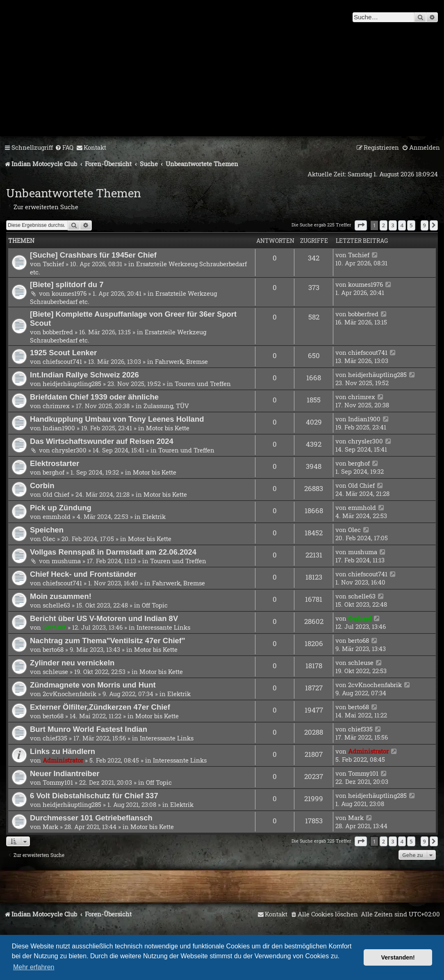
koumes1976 (69, 293)
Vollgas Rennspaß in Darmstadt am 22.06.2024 (113, 552)
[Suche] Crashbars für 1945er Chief (93, 255)
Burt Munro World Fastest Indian (89, 729)
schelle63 (56, 605)
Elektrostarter (55, 463)
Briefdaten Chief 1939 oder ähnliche (94, 397)
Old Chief (56, 494)
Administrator (63, 760)
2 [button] (384, 225)
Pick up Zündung (61, 508)
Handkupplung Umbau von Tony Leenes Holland (117, 419)
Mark (50, 827)
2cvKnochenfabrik (69, 694)
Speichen (47, 530)
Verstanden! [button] (398, 957)
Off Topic (155, 605)
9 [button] (425, 225)
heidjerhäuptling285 (72, 384)
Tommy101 (58, 782)
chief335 (55, 738)
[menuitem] (64, 148)
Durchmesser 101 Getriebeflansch (91, 818)
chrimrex (56, 406)
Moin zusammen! (61, 596)
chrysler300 (69, 450)
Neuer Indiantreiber (65, 773)
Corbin (42, 485)
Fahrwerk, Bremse (181, 361)
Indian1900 (59, 428)
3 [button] (393, 225)
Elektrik (154, 516)
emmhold (57, 516)
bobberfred (58, 332)
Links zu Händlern (63, 751)
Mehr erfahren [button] (34, 967)
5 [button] (411, 225)
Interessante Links (163, 627)
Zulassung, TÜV (166, 406)
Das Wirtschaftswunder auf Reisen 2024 (102, 441)
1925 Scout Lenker (63, 353)
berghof (54, 472)
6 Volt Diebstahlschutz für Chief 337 (94, 796)
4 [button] (402, 225)
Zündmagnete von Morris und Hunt (93, 685)
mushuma (66, 561)
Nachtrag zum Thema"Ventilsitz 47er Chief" (108, 641)
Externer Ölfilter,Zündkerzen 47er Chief (100, 707)
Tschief (53, 264)
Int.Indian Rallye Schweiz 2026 (84, 375)
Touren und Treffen (203, 384)
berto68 (53, 649)
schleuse (55, 672)
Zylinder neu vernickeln (72, 663)
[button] (361, 225)
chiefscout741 (62, 361)
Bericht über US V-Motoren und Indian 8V (104, 618)
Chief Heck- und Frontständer (83, 574)
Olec (49, 539)
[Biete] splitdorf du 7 (67, 284)
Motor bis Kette (168, 428)
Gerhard (54, 627)
